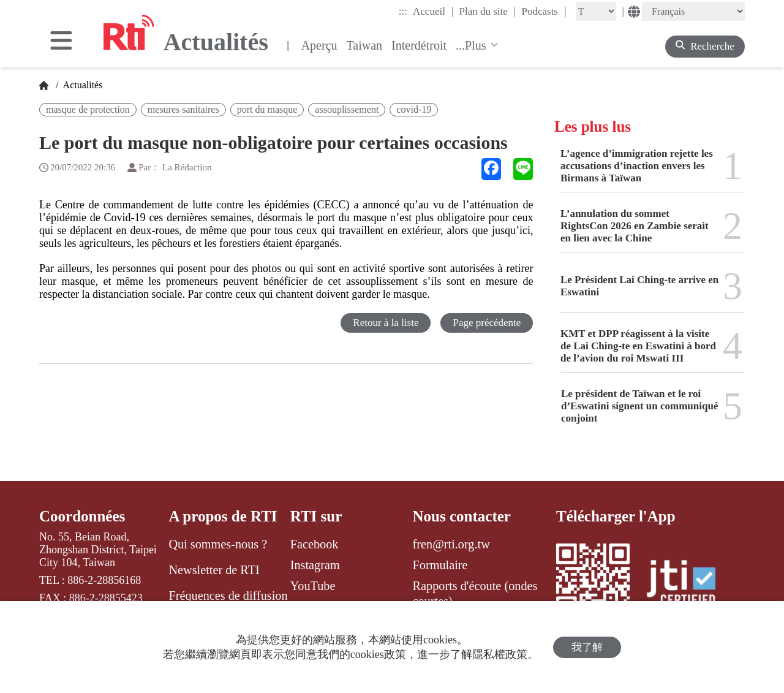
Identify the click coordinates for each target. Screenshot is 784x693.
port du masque (267, 109)
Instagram (315, 565)
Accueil (433, 11)
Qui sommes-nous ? (218, 544)
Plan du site (488, 11)
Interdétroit (419, 45)
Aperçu (319, 45)
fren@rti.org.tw (451, 544)
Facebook (315, 544)
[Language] (693, 11)
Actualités (81, 85)
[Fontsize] (596, 11)
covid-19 (414, 109)
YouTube (313, 586)
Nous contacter (462, 516)
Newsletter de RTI (214, 570)
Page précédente (487, 323)
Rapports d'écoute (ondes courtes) (475, 593)
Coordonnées (82, 516)
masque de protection (88, 109)
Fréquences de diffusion (228, 596)
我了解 (587, 647)
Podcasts (544, 11)
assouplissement (347, 109)
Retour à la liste (386, 323)
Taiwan (365, 45)
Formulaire (440, 565)
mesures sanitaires (183, 109)
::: (403, 11)
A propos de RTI (223, 516)
